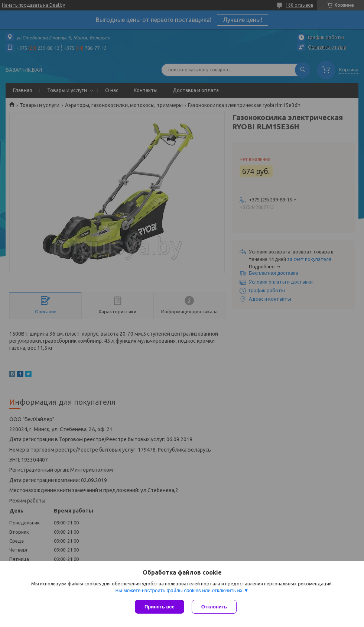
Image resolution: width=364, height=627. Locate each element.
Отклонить (214, 607)
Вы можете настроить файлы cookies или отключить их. (179, 590)
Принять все (160, 607)
